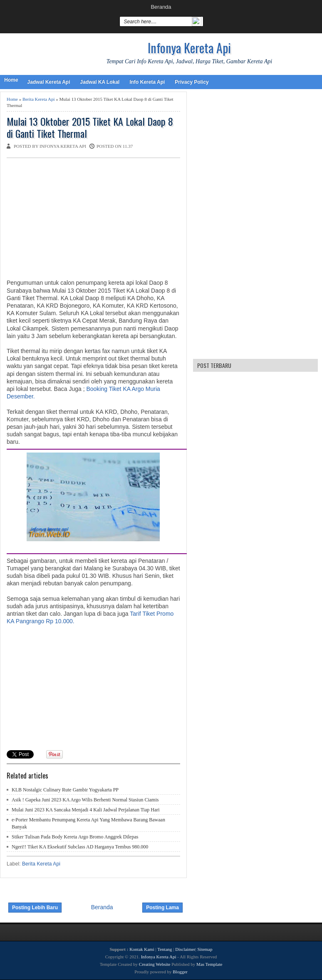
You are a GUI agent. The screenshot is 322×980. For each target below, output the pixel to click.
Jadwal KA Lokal (100, 82)
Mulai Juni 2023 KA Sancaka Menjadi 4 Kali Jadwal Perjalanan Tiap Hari (86, 810)
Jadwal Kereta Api (48, 82)
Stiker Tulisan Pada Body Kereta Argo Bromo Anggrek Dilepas (75, 837)
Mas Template (209, 964)
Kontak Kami (142, 949)
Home (11, 80)
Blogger (180, 972)
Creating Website (155, 964)
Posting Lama (162, 908)
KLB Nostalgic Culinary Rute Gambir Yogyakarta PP (65, 790)
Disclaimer (185, 949)
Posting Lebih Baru (35, 908)
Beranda (161, 7)
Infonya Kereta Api (189, 48)
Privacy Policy (192, 82)
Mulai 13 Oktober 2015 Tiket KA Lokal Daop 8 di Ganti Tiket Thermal (90, 127)
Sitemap (205, 949)
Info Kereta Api (147, 82)
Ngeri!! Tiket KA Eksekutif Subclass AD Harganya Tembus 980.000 (80, 847)
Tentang (165, 949)
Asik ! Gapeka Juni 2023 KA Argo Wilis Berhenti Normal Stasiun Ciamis (85, 800)
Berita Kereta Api (39, 99)
